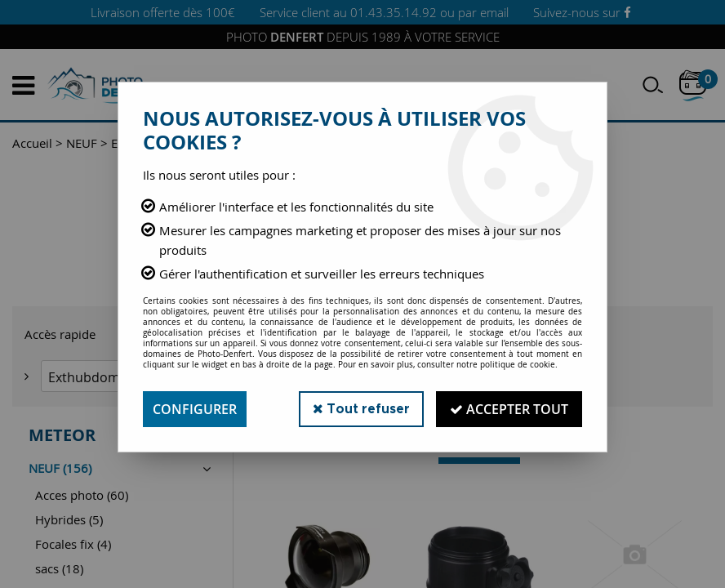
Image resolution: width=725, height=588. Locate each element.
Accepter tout (509, 409)
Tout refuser (361, 409)
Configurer (195, 409)
